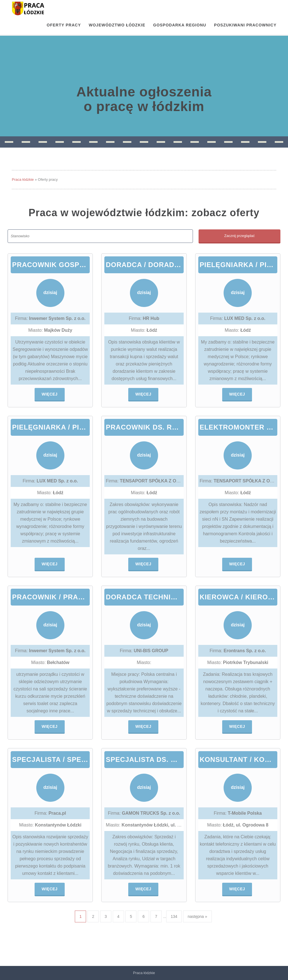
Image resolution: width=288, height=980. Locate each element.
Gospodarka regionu (180, 25)
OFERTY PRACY (64, 25)
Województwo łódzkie (117, 25)
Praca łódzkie (23, 179)
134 (174, 916)
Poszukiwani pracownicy (245, 25)
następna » (197, 916)
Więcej (50, 394)
